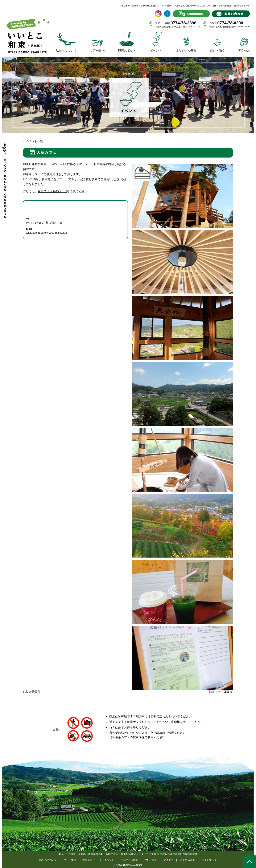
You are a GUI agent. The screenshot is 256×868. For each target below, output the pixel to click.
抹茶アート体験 (220, 692)
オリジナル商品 (129, 860)
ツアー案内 (70, 860)
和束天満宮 (32, 692)
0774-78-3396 (183, 23)
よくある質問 (187, 860)
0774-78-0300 (230, 23)
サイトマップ (209, 860)
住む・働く (151, 860)
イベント (109, 860)
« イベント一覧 (33, 141)
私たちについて (48, 860)
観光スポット (90, 860)
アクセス (169, 860)
